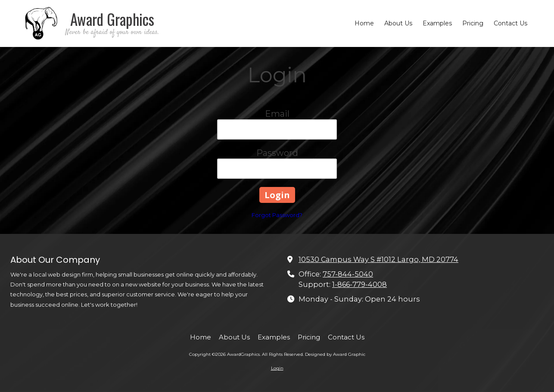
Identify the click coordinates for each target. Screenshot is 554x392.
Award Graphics (112, 19)
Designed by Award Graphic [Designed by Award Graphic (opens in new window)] (335, 354)
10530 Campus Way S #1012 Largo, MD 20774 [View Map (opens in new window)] (378, 259)
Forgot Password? (277, 215)
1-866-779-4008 (359, 284)
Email (277, 114)
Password (277, 153)
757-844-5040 (348, 274)
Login (277, 368)
